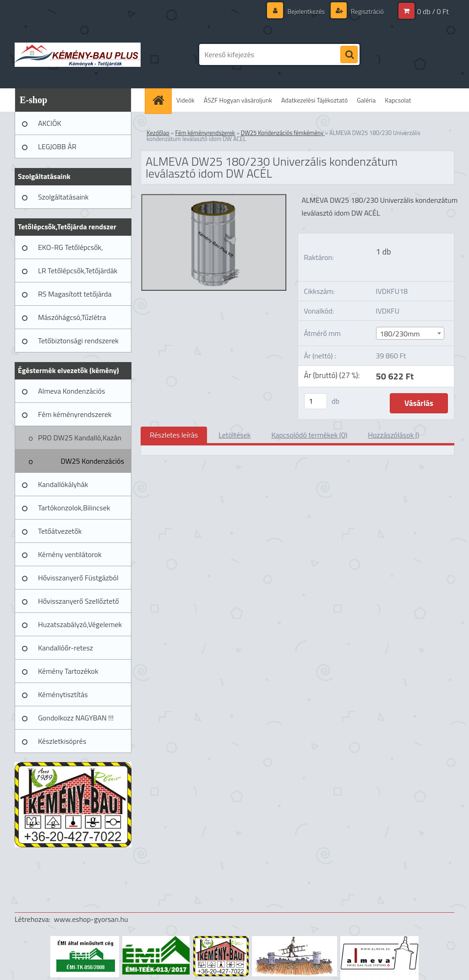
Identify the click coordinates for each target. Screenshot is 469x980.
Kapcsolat (398, 100)
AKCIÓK (50, 123)
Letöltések (234, 435)
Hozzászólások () (393, 435)
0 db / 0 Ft (433, 11)
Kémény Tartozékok (68, 671)
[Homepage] (161, 100)
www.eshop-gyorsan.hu (91, 919)
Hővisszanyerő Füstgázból (78, 578)
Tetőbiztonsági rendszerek (78, 341)
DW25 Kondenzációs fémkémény (92, 464)
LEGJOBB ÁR (57, 146)
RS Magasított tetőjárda (75, 294)
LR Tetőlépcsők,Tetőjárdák (78, 271)
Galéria (366, 100)
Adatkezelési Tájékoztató (314, 100)
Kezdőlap (158, 133)
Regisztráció (367, 11)
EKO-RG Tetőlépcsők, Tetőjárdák (71, 250)
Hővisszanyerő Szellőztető (79, 601)
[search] (349, 55)
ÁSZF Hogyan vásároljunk (238, 100)
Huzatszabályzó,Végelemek (80, 624)
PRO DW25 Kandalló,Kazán (80, 438)
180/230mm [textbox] (400, 334)
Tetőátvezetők (60, 531)
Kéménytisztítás (63, 694)
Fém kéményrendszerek (75, 414)
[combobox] (410, 333)
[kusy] (316, 401)
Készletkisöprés (62, 741)
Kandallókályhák (63, 484)
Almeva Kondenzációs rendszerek (71, 394)
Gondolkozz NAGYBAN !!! (76, 718)
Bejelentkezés (306, 11)
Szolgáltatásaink (63, 197)
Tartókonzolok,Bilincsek (74, 508)
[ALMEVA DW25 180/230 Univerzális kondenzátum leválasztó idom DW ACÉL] (214, 198)
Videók (185, 100)
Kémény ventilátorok (70, 554)
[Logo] (78, 54)
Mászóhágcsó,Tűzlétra (72, 317)
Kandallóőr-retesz (65, 648)
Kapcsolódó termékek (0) (309, 435)
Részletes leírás (174, 435)
